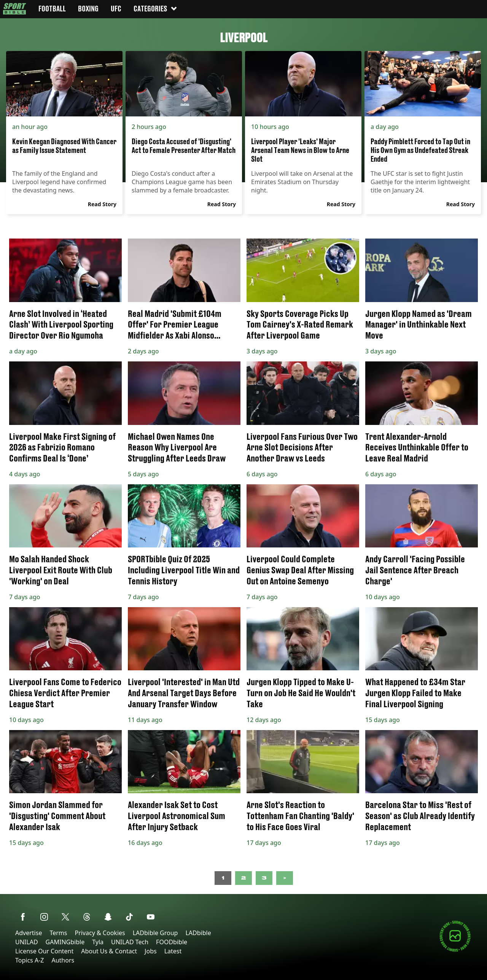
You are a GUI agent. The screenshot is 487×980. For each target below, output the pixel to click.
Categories (156, 9)
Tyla (98, 942)
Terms (58, 933)
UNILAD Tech (130, 942)
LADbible (198, 933)
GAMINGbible (65, 942)
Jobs (151, 951)
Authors (63, 960)
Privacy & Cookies (100, 933)
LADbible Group (155, 933)
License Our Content (44, 951)
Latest (173, 951)
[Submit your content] (455, 951)
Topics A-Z (29, 960)
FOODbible (172, 942)
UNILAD (27, 942)
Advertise (29, 933)
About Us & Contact (109, 951)
